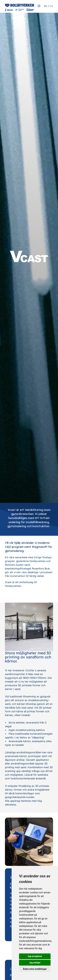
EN (51, 6)
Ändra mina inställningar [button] (35, 969)
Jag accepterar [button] (35, 956)
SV (46, 6)
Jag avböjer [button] (35, 963)
